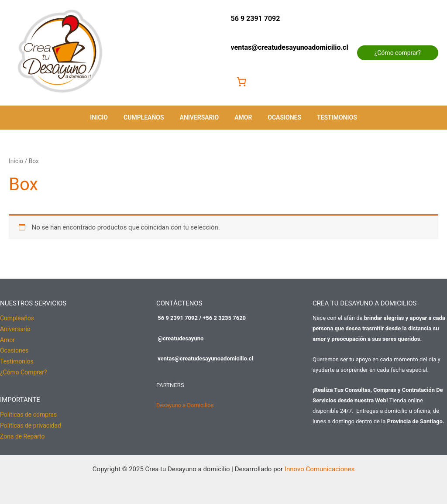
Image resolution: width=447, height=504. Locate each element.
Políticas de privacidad (31, 423)
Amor (241, 117)
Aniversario (201, 117)
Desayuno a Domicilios (185, 405)
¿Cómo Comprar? (24, 370)
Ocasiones (279, 117)
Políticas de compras (29, 412)
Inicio (108, 117)
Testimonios (328, 117)
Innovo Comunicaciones (320, 466)
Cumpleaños (149, 117)
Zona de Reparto (22, 433)
